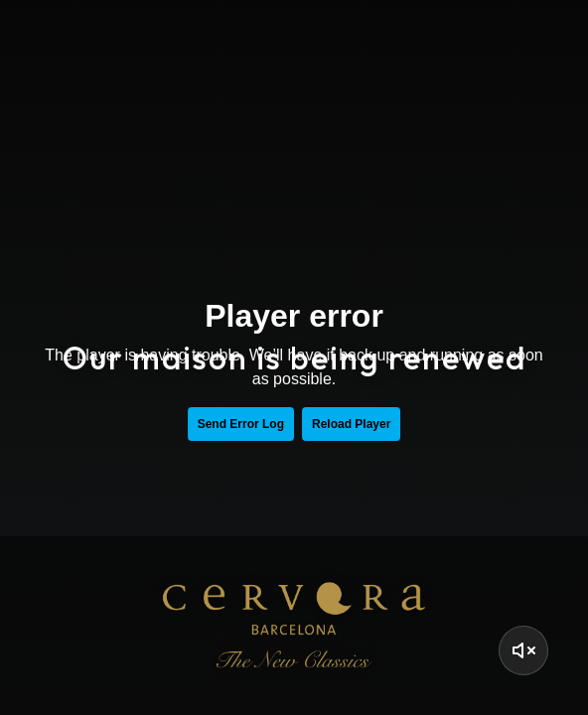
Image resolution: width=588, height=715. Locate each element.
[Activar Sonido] (523, 650)
